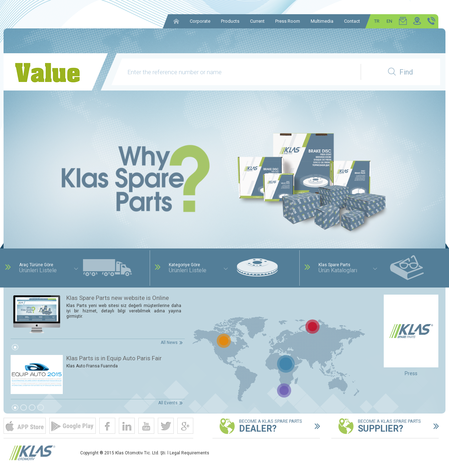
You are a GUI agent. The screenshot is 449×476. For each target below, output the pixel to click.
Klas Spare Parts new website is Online (118, 298)
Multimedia (322, 21)
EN (389, 21)
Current (257, 21)
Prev (18, 182)
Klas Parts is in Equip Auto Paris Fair (114, 358)
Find (400, 72)
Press (411, 373)
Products (230, 21)
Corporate (200, 21)
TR (377, 21)
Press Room (288, 21)
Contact (352, 21)
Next (431, 182)
